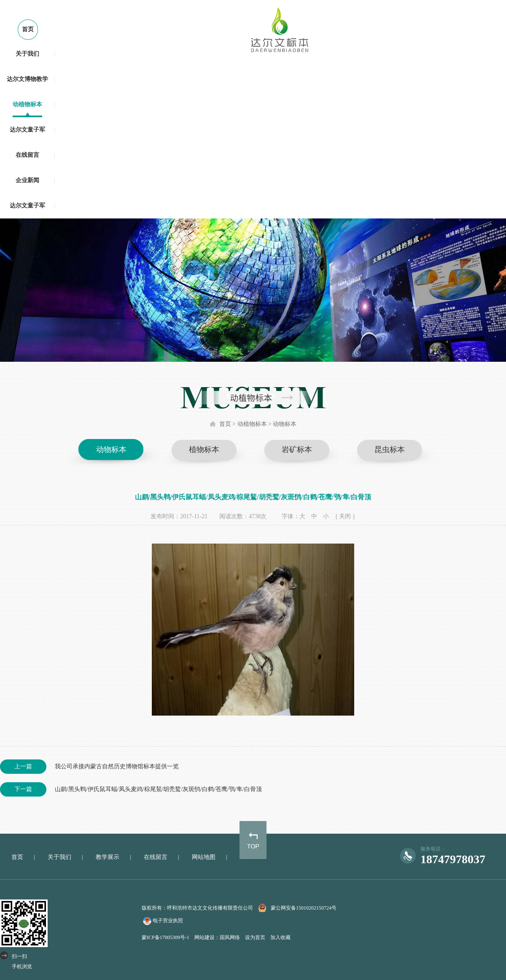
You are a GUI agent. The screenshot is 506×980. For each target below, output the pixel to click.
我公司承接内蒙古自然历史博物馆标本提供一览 (89, 767)
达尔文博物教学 (27, 79)
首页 (28, 29)
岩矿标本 (297, 450)
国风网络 (230, 937)
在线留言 (27, 155)
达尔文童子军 (27, 130)
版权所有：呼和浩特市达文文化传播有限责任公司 (197, 908)
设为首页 (255, 937)
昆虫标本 (390, 450)
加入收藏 (280, 937)
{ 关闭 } (345, 516)
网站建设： (207, 937)
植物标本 (204, 450)
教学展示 (108, 857)
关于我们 (27, 54)
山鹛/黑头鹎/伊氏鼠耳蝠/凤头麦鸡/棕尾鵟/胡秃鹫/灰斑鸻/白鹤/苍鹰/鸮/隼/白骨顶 (131, 789)
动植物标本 (27, 104)
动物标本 (285, 424)
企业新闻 (27, 180)
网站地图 (204, 857)
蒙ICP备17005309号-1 (166, 937)
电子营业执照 (162, 921)
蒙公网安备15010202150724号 (304, 908)
